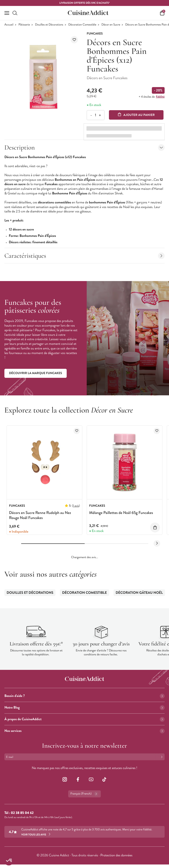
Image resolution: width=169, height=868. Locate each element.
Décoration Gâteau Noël (139, 593)
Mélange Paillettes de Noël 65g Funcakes (121, 513)
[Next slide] (157, 543)
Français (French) (84, 794)
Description (84, 147)
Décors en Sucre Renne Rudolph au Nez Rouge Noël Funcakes (40, 515)
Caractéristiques (84, 256)
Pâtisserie (24, 25)
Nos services (84, 731)
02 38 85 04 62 (22, 813)
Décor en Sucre (111, 25)
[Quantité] (95, 115)
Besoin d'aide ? (84, 696)
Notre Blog (84, 708)
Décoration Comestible (82, 25)
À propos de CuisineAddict (84, 719)
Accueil (9, 25)
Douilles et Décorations (49, 25)
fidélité (160, 97)
